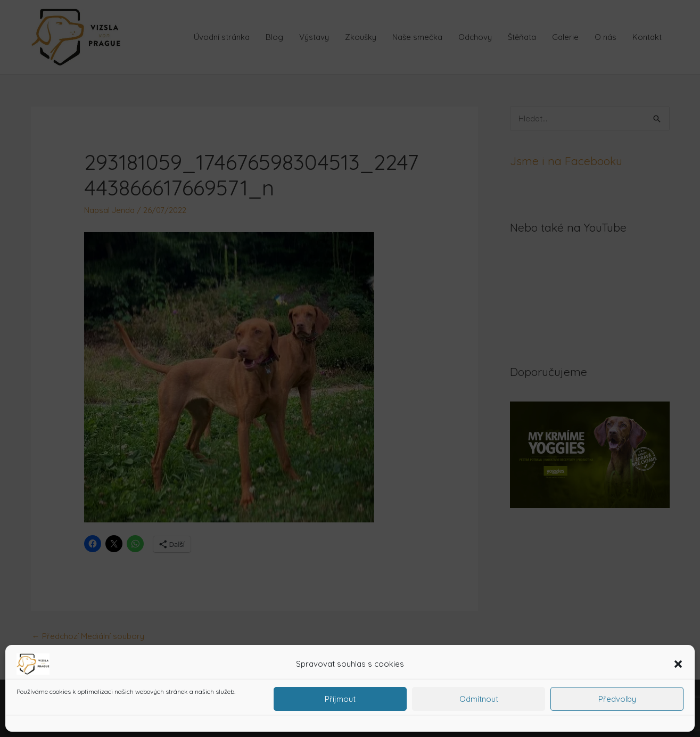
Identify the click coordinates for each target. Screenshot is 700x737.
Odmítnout (479, 699)
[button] (678, 664)
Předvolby (617, 699)
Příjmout (340, 699)
